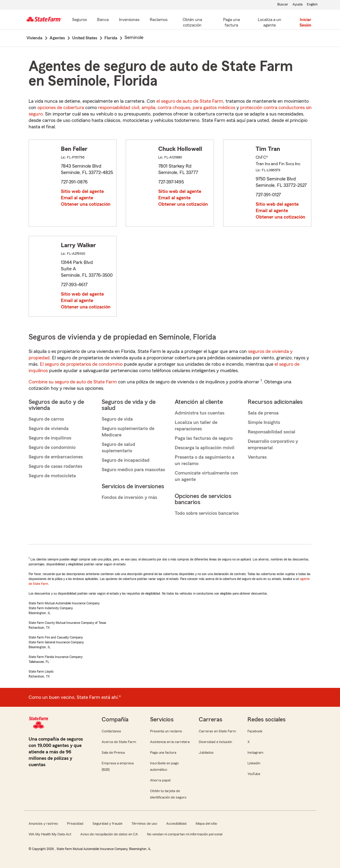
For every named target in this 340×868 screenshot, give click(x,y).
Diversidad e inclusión (215, 742)
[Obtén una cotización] (192, 23)
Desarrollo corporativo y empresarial (273, 445)
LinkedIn (254, 763)
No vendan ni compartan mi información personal (185, 834)
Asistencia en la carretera (170, 742)
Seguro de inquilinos (50, 438)
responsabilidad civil (119, 108)
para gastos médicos (214, 108)
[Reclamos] (159, 20)
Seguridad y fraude (107, 824)
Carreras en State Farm (217, 731)
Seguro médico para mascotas (133, 470)
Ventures (257, 457)
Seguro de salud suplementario (118, 448)
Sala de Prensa (113, 752)
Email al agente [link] (77, 198)
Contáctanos (111, 731)
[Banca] (103, 20)
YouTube (254, 774)
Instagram (255, 752)
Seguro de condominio (52, 447)
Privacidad (75, 824)
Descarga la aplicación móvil (205, 448)
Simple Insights (264, 422)
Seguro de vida (117, 419)
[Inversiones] (129, 20)
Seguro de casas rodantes (55, 466)
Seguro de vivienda (49, 429)
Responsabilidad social (272, 432)
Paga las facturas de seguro (204, 438)
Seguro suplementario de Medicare (128, 432)
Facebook (255, 731)
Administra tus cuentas (200, 413)
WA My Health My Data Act (50, 834)
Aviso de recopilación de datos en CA (109, 834)
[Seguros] (79, 20)
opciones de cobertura (61, 108)
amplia (148, 108)
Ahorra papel (160, 780)
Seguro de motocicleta (52, 476)
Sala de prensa (263, 413)
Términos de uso (144, 824)
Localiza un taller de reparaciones (196, 426)
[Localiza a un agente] (269, 23)
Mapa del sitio (206, 824)
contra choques (174, 108)
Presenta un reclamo (166, 731)
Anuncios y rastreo (43, 824)
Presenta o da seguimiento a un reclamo (205, 460)
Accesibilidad (176, 824)
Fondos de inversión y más (129, 497)
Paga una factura (163, 752)
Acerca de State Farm (119, 742)
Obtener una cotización (86, 204)
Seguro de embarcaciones (56, 457)
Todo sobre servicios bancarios (207, 513)
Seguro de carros (46, 419)
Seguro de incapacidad (126, 460)
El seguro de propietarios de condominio (81, 364)
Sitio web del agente (82, 191)
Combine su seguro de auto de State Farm (73, 382)
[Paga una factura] (231, 23)
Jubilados (206, 752)
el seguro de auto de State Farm (190, 101)
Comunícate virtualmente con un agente (206, 476)
